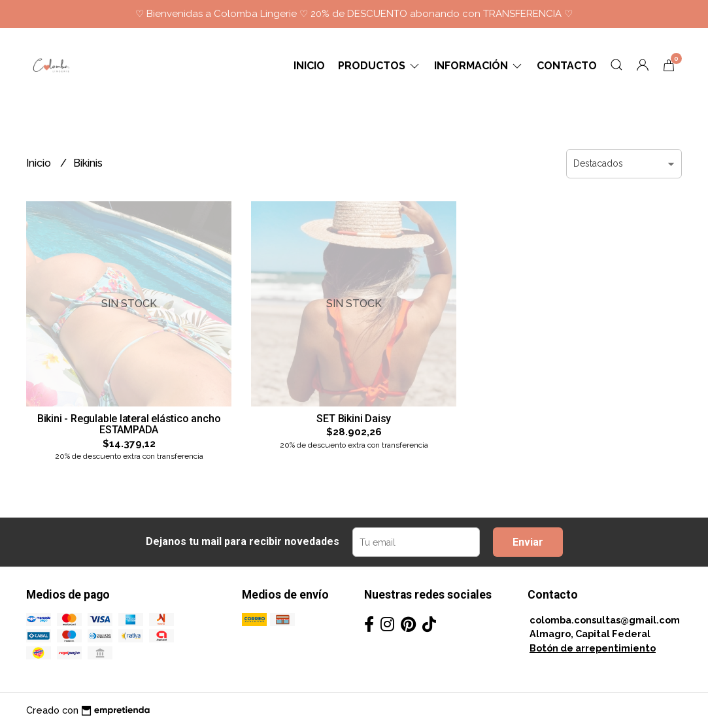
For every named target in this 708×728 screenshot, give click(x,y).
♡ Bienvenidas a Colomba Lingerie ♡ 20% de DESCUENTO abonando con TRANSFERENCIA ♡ (354, 14)
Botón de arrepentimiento (593, 648)
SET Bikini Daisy (354, 419)
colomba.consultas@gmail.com (605, 620)
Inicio (309, 66)
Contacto (567, 66)
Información (479, 66)
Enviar (528, 542)
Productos (379, 66)
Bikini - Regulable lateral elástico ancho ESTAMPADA (129, 424)
